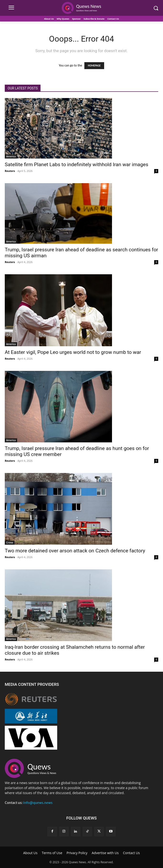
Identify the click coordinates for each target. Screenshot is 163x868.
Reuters (10, 171)
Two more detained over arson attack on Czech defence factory (75, 551)
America (11, 156)
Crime (10, 543)
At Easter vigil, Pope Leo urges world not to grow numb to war (73, 352)
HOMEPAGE (94, 66)
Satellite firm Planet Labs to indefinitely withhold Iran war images (76, 165)
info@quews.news (38, 803)
